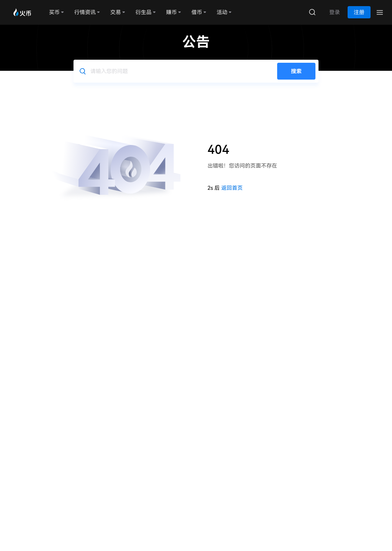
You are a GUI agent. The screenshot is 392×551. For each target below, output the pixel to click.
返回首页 (232, 188)
